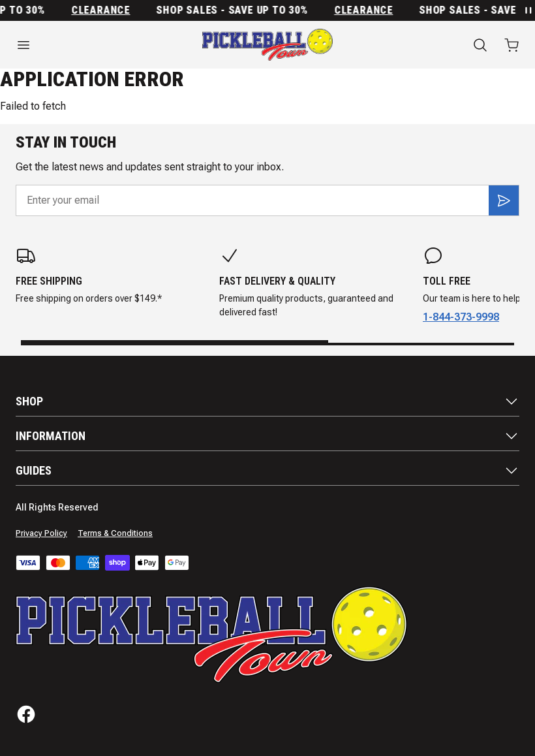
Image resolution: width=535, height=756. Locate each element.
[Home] (267, 45)
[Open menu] (89, 45)
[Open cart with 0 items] (512, 45)
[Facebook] (26, 714)
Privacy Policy (41, 533)
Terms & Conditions (115, 533)
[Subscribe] (504, 200)
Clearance (104, 10)
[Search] (480, 45)
